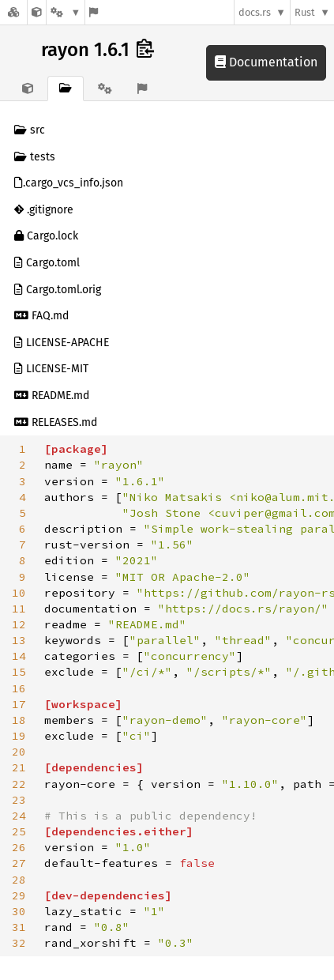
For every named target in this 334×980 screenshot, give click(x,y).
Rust (305, 12)
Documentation (266, 62)
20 (19, 752)
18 (19, 720)
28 (19, 880)
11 (19, 609)
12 (19, 624)
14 (19, 656)
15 (19, 672)
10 (19, 593)
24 (19, 816)
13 (19, 640)
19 (19, 736)
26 (19, 847)
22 (19, 784)
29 (19, 895)
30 (19, 911)
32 (19, 943)
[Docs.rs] (13, 12)
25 (19, 831)
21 (19, 767)
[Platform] (66, 12)
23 (19, 800)
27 (19, 863)
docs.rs (255, 12)
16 (19, 688)
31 (19, 927)
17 (19, 704)
